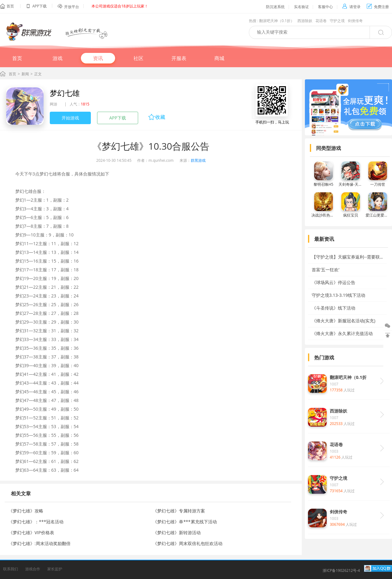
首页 (10, 6)
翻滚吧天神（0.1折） (277, 21)
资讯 (98, 58)
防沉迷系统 (275, 7)
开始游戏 (70, 118)
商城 (219, 58)
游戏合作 (33, 569)
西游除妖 (305, 21)
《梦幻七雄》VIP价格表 (31, 532)
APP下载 (118, 118)
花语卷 (321, 21)
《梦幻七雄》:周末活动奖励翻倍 (40, 543)
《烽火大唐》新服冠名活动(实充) (343, 321)
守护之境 (337, 21)
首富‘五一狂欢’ (326, 270)
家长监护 (55, 569)
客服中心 (325, 7)
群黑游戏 (198, 160)
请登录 (351, 7)
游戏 (58, 58)
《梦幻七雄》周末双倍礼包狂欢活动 (188, 543)
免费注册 (378, 7)
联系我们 (11, 569)
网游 (54, 104)
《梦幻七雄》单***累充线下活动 (185, 522)
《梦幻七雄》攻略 (26, 511)
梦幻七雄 (65, 93)
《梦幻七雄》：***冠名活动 (36, 522)
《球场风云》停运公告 (334, 282)
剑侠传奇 (355, 21)
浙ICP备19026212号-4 (341, 570)
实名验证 (301, 7)
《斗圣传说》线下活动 (334, 308)
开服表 (179, 58)
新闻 (25, 74)
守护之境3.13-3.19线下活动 (338, 295)
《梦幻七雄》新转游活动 (177, 532)
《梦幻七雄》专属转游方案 (179, 511)
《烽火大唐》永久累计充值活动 (342, 333)
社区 (138, 58)
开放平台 (72, 7)
